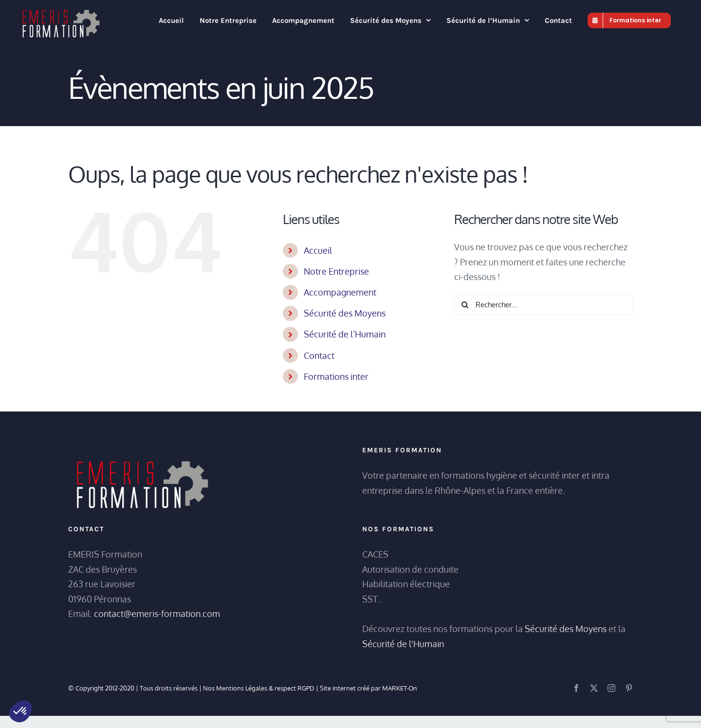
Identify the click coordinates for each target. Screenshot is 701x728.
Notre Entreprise (336, 271)
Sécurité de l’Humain (345, 334)
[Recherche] (465, 305)
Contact (319, 355)
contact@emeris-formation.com (157, 614)
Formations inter (336, 376)
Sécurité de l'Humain (403, 644)
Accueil (318, 250)
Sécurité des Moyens (345, 313)
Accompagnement (340, 292)
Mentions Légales (242, 688)
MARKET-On (400, 688)
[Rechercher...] (544, 305)
